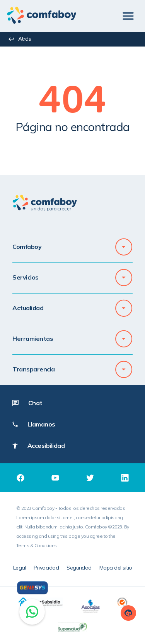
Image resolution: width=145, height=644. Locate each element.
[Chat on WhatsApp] (32, 612)
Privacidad (46, 568)
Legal (20, 568)
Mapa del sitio (116, 568)
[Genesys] (32, 588)
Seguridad (79, 568)
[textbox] (72, 103)
